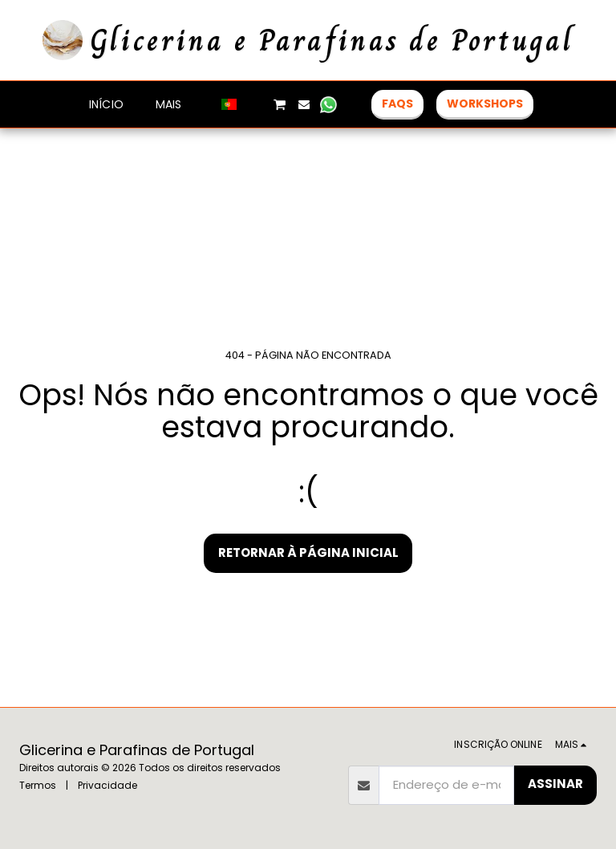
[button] (255, 104)
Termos (38, 785)
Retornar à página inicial (308, 552)
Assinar (555, 784)
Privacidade (107, 785)
